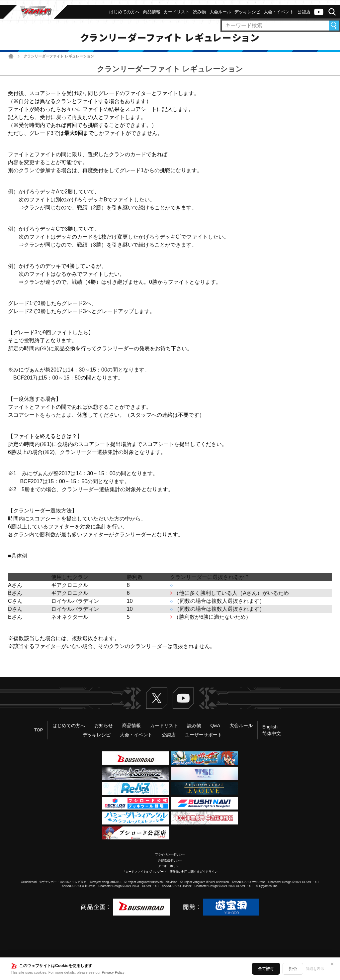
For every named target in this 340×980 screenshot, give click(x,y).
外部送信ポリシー (170, 860)
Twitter (157, 698)
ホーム (11, 56)
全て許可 (266, 969)
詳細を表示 (315, 969)
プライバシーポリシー (170, 854)
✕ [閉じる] (332, 964)
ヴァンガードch (319, 12)
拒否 (293, 969)
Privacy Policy (113, 972)
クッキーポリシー (170, 866)
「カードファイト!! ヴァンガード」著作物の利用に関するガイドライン (170, 872)
